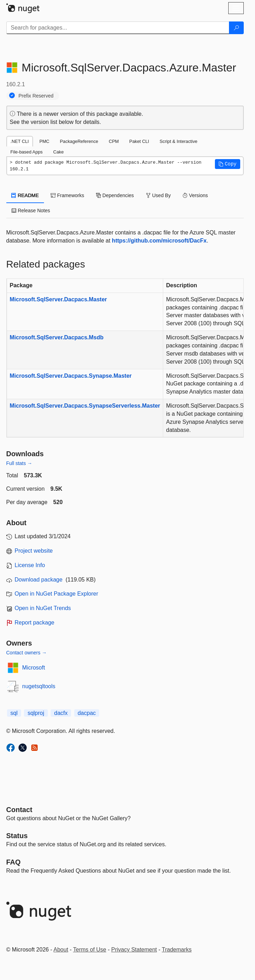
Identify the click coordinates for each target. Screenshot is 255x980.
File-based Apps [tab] (27, 152)
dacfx (61, 713)
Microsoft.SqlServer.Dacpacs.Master (59, 299)
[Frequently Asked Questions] (14, 862)
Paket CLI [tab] (139, 141)
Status (17, 836)
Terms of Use (90, 950)
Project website (34, 551)
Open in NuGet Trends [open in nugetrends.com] (43, 608)
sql (14, 713)
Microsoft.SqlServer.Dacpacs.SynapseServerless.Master (85, 406)
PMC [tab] (44, 141)
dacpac (87, 713)
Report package (35, 623)
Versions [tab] (195, 195)
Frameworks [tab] (67, 195)
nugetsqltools (39, 686)
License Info (30, 565)
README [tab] (25, 195)
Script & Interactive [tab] (178, 141)
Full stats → (19, 463)
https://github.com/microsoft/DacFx (159, 241)
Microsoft (34, 668)
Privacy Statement (134, 950)
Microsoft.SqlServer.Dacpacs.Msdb (57, 337)
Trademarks (177, 950)
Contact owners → (27, 653)
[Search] (236, 28)
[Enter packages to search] (118, 28)
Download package (39, 580)
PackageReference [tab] (79, 141)
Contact (19, 810)
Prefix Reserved (36, 96)
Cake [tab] (58, 152)
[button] (228, 164)
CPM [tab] (114, 141)
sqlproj (36, 713)
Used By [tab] (158, 195)
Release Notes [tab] (31, 211)
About (61, 950)
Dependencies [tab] (115, 195)
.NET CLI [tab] (20, 141)
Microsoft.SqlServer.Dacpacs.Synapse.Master (71, 376)
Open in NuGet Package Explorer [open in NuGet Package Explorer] (56, 594)
